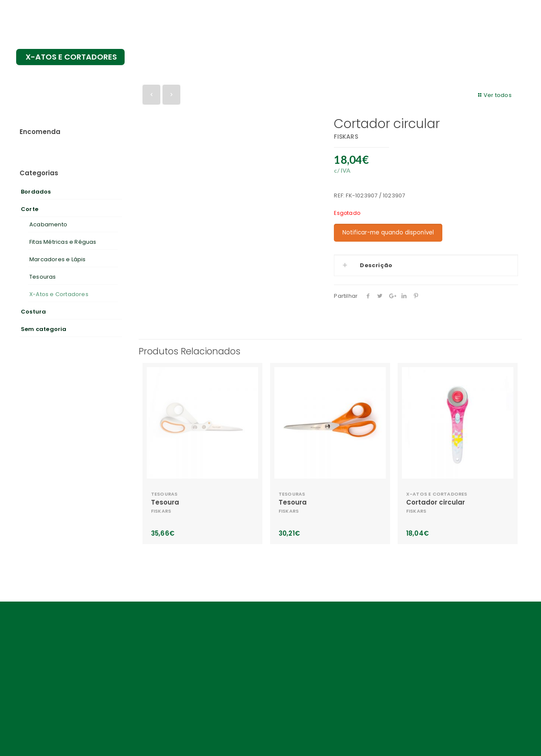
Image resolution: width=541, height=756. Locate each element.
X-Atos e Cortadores (59, 294)
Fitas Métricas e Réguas (63, 242)
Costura (33, 312)
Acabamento (48, 224)
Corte (30, 209)
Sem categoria (44, 329)
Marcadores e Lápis (58, 259)
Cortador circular (436, 502)
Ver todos (494, 95)
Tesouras (43, 277)
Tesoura (165, 502)
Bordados (36, 192)
